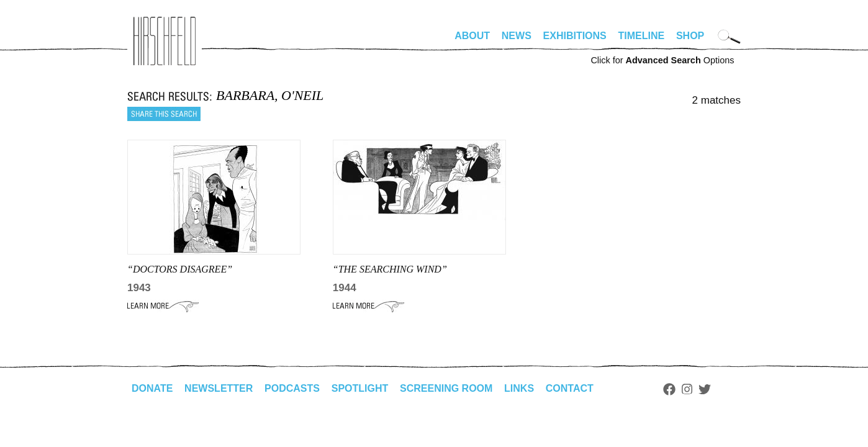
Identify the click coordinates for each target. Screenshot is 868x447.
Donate (152, 388)
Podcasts (292, 388)
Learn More (163, 306)
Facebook (669, 389)
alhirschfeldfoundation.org (165, 41)
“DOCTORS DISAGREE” (180, 269)
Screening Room (446, 388)
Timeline (642, 36)
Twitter (705, 389)
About (472, 36)
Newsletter (219, 388)
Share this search (164, 114)
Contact (570, 388)
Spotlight (360, 388)
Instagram (687, 389)
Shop (690, 36)
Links (519, 388)
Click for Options (662, 60)
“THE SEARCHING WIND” (390, 269)
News (517, 36)
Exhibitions (575, 36)
